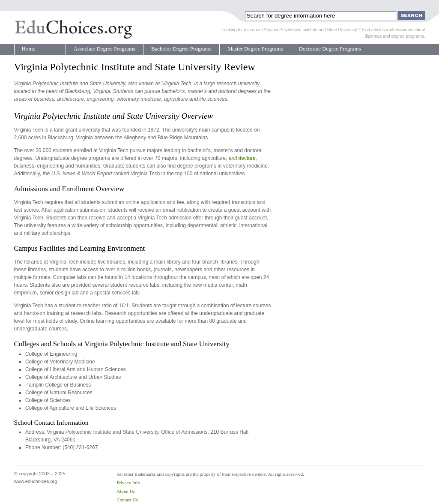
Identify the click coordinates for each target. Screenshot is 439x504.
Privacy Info (129, 483)
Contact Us (127, 500)
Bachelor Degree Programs (181, 49)
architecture (242, 158)
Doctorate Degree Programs (330, 49)
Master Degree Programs (255, 49)
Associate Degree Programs (105, 49)
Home (29, 49)
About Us (126, 491)
